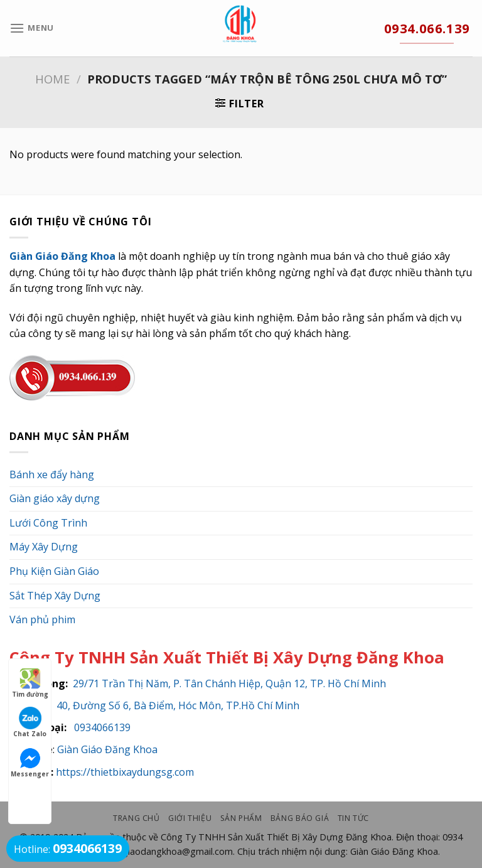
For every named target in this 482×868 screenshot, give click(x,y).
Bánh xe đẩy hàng (52, 474)
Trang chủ (137, 818)
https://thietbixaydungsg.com (125, 772)
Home (52, 79)
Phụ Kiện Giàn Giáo (54, 571)
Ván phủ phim (42, 619)
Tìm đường (30, 683)
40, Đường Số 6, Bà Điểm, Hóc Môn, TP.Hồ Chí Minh (178, 705)
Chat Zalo (30, 722)
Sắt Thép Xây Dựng (55, 596)
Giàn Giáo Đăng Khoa (107, 749)
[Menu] (32, 28)
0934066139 (100, 727)
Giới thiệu (190, 818)
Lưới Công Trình (48, 523)
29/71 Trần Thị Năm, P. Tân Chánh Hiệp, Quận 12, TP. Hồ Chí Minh (229, 683)
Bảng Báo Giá (300, 818)
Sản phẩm (241, 818)
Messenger (30, 763)
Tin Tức (353, 818)
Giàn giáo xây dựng (55, 498)
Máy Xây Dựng (44, 547)
